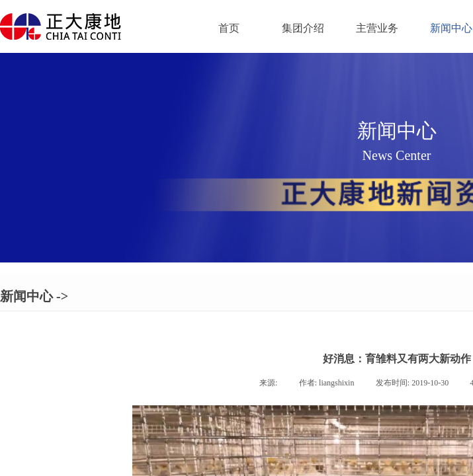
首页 (229, 28)
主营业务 (377, 28)
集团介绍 (303, 28)
